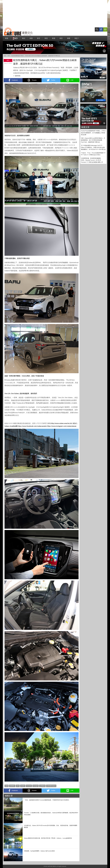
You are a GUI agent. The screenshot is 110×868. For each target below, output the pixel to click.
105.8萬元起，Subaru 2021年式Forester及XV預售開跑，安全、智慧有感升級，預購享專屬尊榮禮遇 (51, 826)
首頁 (5, 56)
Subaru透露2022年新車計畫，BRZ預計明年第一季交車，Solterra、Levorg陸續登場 (48, 838)
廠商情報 (18, 76)
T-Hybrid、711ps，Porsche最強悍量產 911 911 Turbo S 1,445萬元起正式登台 (93, 154)
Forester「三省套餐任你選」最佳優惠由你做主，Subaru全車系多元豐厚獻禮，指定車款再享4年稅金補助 (51, 814)
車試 (24, 39)
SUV (18, 786)
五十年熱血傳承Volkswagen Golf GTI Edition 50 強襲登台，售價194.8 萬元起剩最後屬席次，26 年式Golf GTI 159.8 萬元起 (93, 147)
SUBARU (11, 423)
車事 (31, 39)
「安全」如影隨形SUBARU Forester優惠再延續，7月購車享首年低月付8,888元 (47, 800)
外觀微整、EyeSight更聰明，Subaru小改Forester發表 (39, 851)
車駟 (69, 39)
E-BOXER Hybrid (51, 786)
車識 (54, 39)
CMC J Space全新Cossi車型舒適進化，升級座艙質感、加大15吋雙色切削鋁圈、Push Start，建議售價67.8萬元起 (93, 140)
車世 (61, 39)
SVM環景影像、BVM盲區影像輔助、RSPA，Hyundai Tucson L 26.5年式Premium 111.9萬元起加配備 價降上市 (92, 160)
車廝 (7, 39)
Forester (48, 140)
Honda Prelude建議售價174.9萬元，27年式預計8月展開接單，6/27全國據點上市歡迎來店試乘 (93, 133)
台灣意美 (38, 423)
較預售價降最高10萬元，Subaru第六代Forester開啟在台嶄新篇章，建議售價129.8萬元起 (36, 56)
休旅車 (23, 786)
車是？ (77, 39)
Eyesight (36, 786)
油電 (7, 786)
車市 (39, 39)
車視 (46, 39)
